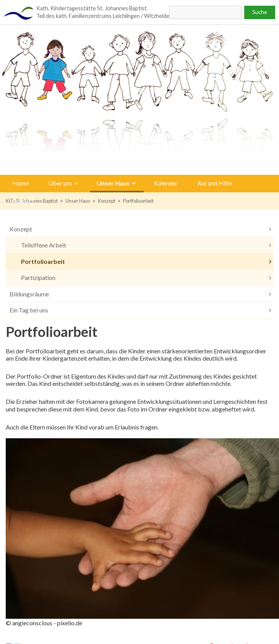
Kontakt (23, 200)
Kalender (166, 183)
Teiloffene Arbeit (44, 245)
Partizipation (38, 277)
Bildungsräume (29, 294)
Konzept (107, 201)
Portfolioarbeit (138, 201)
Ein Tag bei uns (29, 310)
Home (20, 183)
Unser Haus (113, 183)
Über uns (60, 183)
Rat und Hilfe (215, 183)
